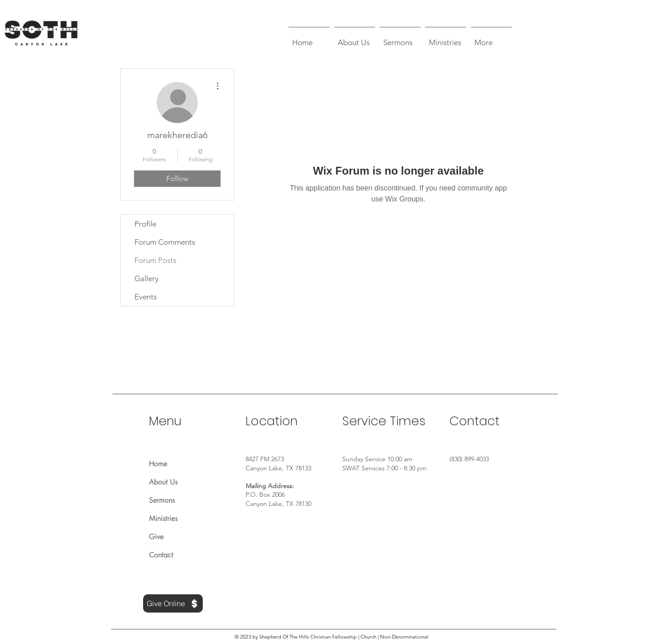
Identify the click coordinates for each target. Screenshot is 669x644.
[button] (355, 38)
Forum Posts (155, 260)
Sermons (162, 500)
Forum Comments (165, 242)
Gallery (147, 278)
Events (146, 297)
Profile (145, 224)
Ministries (163, 518)
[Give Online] (173, 603)
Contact (161, 555)
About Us (163, 482)
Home (158, 464)
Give (156, 537)
